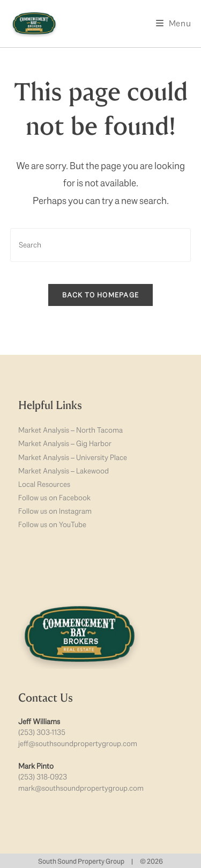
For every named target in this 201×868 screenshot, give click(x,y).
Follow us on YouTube (52, 524)
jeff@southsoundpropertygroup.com (78, 743)
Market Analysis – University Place (73, 457)
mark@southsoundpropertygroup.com (81, 788)
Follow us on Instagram (55, 511)
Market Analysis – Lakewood (64, 471)
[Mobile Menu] (174, 23)
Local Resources (44, 484)
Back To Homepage (101, 295)
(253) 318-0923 (43, 777)
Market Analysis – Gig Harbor (65, 443)
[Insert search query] (101, 245)
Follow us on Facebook (54, 498)
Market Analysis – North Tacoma (70, 430)
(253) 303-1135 (42, 732)
